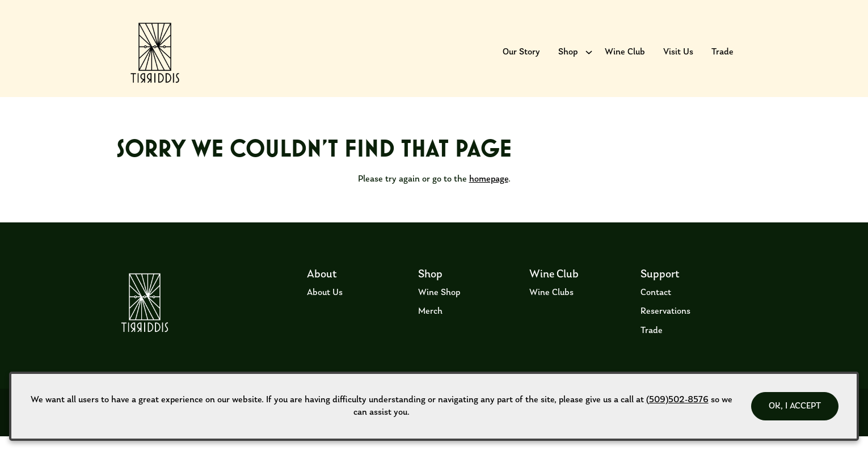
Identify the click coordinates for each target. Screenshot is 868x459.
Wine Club (625, 60)
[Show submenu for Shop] (589, 60)
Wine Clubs (551, 315)
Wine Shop (439, 315)
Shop (568, 60)
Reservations (665, 334)
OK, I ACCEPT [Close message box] (795, 406)
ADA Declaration (263, 444)
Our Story (521, 60)
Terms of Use (126, 444)
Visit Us (678, 60)
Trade (722, 60)
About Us (325, 315)
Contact (656, 315)
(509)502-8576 (677, 400)
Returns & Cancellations (191, 444)
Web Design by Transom (726, 444)
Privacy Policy (319, 444)
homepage (489, 202)
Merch (430, 334)
